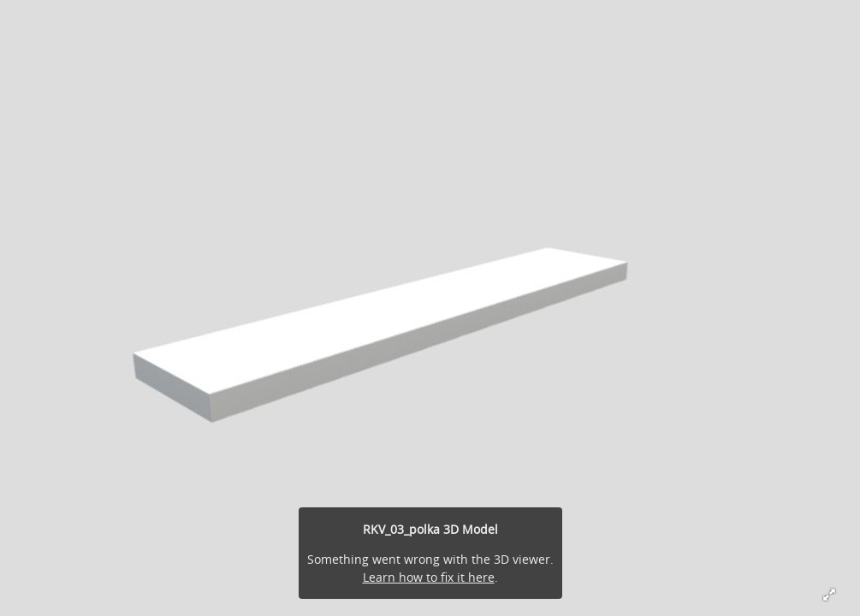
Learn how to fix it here (429, 577)
